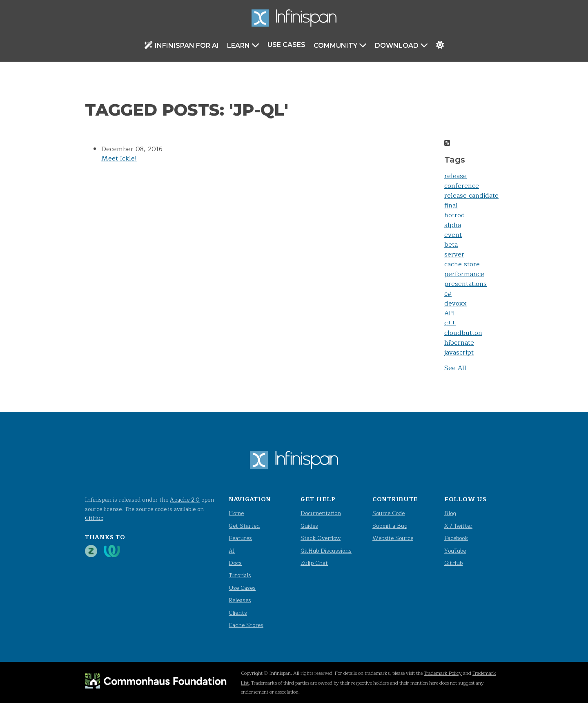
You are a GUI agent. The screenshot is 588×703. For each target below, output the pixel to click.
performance (464, 274)
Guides (309, 526)
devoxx (455, 304)
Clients (238, 613)
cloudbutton (463, 333)
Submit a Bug (390, 526)
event (453, 235)
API (450, 313)
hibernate (459, 343)
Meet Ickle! (119, 158)
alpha (453, 225)
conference (462, 186)
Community (340, 45)
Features (240, 538)
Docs (235, 563)
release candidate (471, 196)
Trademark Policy (443, 673)
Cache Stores (246, 625)
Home (236, 513)
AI (232, 551)
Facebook (456, 538)
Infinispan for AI (182, 45)
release (455, 176)
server (454, 254)
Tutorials (240, 575)
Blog (450, 513)
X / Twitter (458, 526)
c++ (450, 323)
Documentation (321, 513)
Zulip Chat (314, 563)
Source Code (389, 513)
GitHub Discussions (326, 551)
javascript (459, 353)
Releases (240, 600)
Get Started (244, 526)
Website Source (393, 538)
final (451, 205)
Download (401, 45)
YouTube (455, 551)
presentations (465, 284)
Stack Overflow (321, 538)
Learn (243, 45)
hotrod (455, 215)
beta (451, 245)
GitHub (94, 518)
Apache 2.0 (185, 500)
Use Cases (286, 45)
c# (448, 294)
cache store (462, 264)
